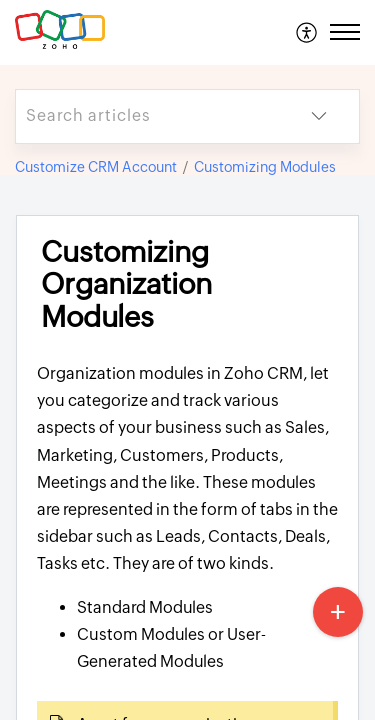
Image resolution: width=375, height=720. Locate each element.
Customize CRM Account (96, 167)
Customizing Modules (265, 167)
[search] (147, 116)
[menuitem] (307, 32)
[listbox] (319, 116)
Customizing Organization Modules (126, 285)
